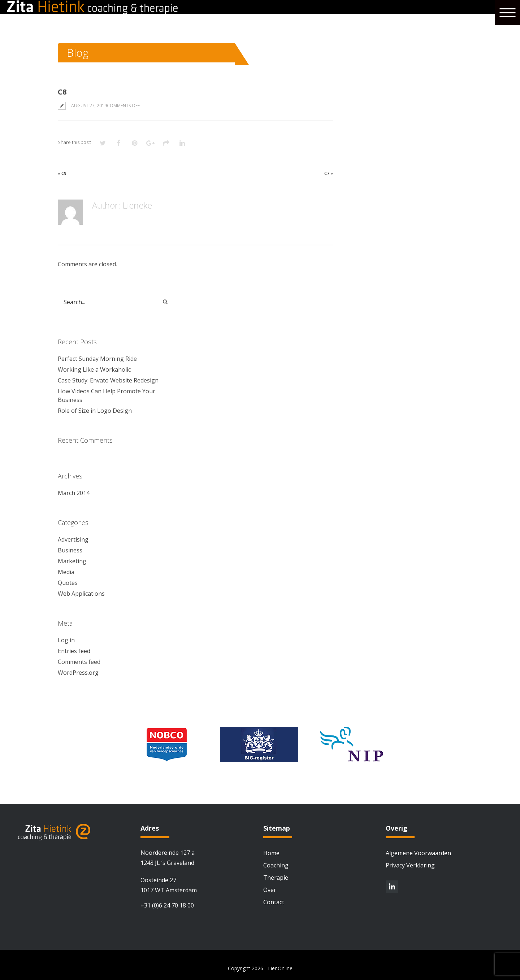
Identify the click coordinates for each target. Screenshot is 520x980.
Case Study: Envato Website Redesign (108, 380)
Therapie (276, 878)
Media (66, 572)
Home (271, 853)
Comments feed (79, 662)
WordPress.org (78, 673)
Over (270, 890)
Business (70, 550)
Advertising (73, 539)
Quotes (68, 583)
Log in (66, 640)
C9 (64, 173)
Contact (274, 902)
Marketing (72, 561)
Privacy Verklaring (410, 865)
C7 (327, 173)
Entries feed (74, 651)
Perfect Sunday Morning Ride (97, 359)
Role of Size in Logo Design (95, 411)
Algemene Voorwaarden (418, 853)
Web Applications (81, 594)
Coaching (276, 865)
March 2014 (74, 493)
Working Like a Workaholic (94, 369)
